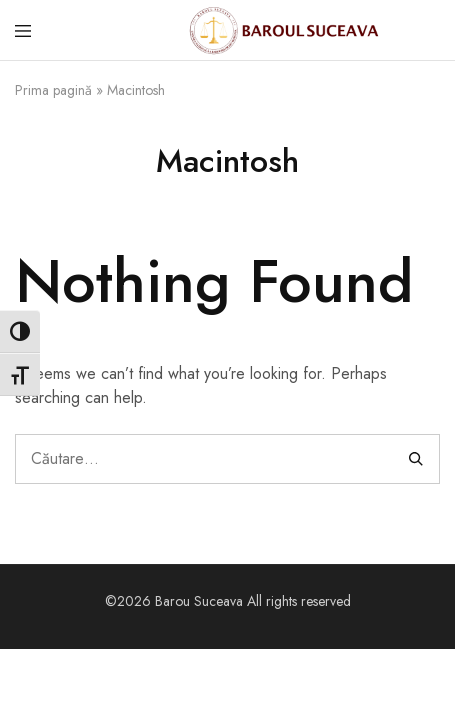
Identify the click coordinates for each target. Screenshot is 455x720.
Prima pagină (53, 90)
